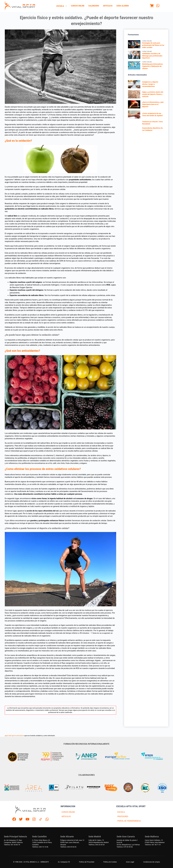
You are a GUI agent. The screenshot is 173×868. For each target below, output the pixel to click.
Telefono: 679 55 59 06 (125, 847)
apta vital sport (10, 736)
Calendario (94, 6)
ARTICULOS (66, 817)
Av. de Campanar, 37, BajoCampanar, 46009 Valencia (13, 841)
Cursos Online (78, 6)
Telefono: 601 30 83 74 (12, 845)
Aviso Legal (130, 862)
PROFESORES (123, 817)
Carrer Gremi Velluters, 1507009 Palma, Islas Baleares (155, 841)
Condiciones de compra (152, 862)
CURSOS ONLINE (68, 812)
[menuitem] (62, 6)
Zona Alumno (123, 6)
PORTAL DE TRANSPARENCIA (129, 821)
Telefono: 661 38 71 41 (153, 845)
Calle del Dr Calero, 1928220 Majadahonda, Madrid (98, 841)
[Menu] (152, 6)
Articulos (108, 6)
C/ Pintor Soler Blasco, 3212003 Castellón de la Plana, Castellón (42, 842)
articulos (20, 736)
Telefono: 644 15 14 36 (40, 847)
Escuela (62, 6)
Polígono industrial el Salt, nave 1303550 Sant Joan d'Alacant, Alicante (72, 842)
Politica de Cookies (110, 862)
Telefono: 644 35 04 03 (68, 847)
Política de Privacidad (87, 862)
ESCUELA (121, 812)
